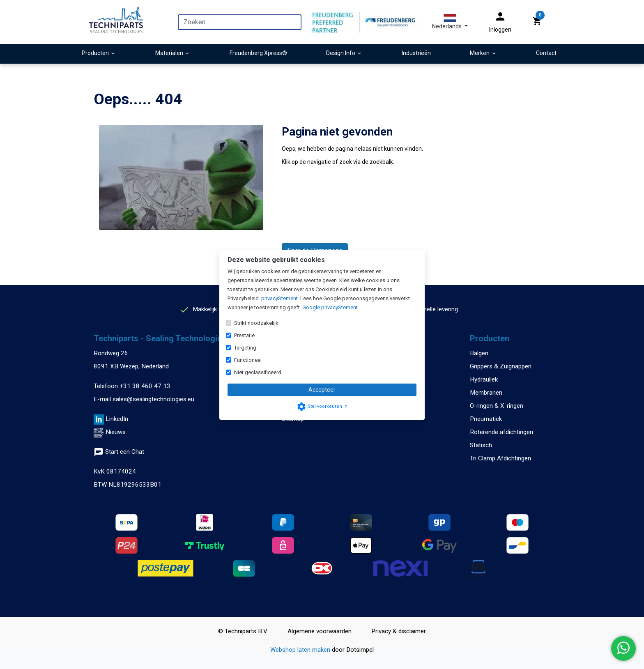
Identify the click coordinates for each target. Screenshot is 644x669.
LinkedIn (117, 419)
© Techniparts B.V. (243, 631)
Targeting (245, 348)
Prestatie (244, 335)
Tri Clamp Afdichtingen (500, 458)
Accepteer (322, 390)
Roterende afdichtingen (501, 432)
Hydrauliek (484, 379)
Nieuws (116, 432)
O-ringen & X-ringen (497, 406)
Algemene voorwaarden (320, 631)
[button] (450, 22)
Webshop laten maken (301, 650)
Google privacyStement (330, 307)
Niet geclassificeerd (258, 372)
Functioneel (248, 360)
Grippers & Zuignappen (501, 366)
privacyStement (279, 298)
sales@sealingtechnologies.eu (153, 399)
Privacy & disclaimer (399, 631)
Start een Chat (119, 452)
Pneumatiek (486, 419)
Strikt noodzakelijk (256, 323)
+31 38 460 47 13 (145, 386)
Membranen (486, 393)
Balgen (479, 353)
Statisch (481, 445)
